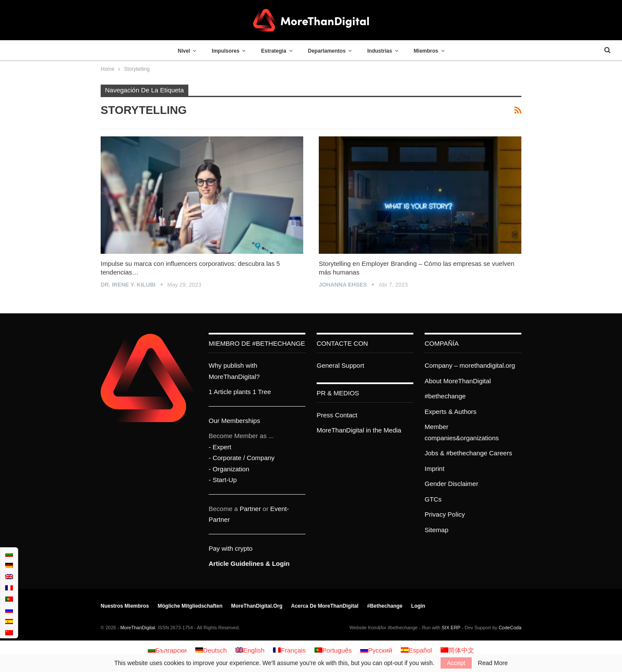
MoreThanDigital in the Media (359, 430)
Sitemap (436, 530)
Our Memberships (234, 421)
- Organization (229, 469)
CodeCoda (510, 628)
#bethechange (445, 396)
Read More (493, 663)
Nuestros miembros (125, 606)
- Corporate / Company (242, 458)
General (328, 365)
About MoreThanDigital (458, 381)
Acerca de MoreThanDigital (325, 606)
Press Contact (337, 415)
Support (353, 365)
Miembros (426, 51)
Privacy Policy (445, 514)
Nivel (184, 51)
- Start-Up (223, 480)
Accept (456, 663)
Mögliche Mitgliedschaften (190, 606)
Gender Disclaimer (451, 484)
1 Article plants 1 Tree (240, 392)
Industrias (379, 51)
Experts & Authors (451, 412)
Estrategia (274, 51)
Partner (250, 509)
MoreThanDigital (138, 628)
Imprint (435, 469)
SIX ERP (451, 628)
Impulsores (225, 51)
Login (418, 606)
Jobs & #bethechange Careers (468, 453)
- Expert (220, 447)
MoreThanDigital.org (257, 606)
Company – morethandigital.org (470, 365)
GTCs (433, 499)
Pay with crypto (231, 548)
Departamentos (327, 51)
